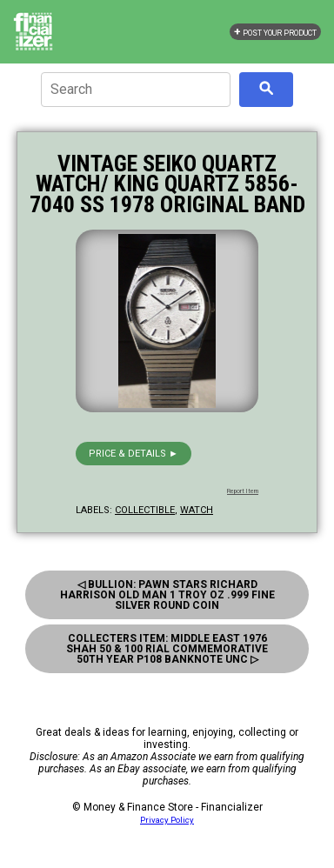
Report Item (243, 491)
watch (197, 510)
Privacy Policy (167, 820)
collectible (145, 510)
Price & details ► (134, 454)
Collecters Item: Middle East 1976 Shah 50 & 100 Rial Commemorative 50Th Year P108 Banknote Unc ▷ (167, 649)
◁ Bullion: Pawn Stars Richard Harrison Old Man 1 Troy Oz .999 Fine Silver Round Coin (167, 595)
